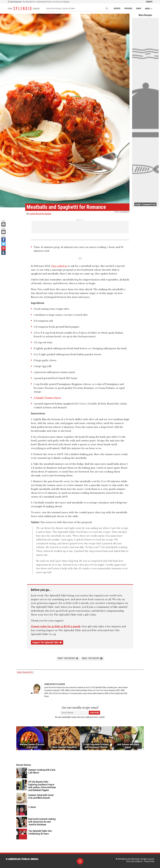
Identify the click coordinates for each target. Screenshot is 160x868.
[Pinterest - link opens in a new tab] (3, 248)
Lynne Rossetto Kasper (40, 214)
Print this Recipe (68, 658)
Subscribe (94, 713)
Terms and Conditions (134, 861)
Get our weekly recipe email (80, 708)
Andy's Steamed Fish (25, 672)
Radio (139, 8)
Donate (149, 2)
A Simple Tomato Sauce (47, 398)
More (149, 9)
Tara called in (59, 266)
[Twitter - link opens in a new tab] (3, 244)
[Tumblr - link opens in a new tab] (3, 253)
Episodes (128, 8)
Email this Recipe (92, 658)
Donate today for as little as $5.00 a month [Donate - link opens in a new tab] (56, 626)
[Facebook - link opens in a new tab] (3, 240)
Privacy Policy (149, 861)
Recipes (117, 8)
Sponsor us (80, 220)
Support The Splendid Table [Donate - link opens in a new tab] (47, 642)
